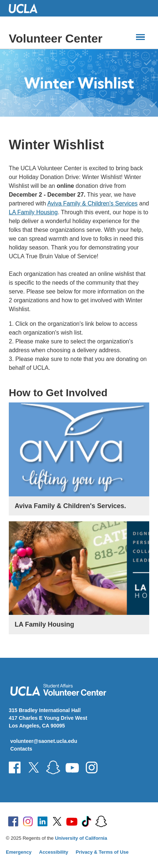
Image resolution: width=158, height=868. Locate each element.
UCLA (26, 8)
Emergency (19, 852)
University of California (81, 838)
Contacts (21, 749)
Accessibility (54, 852)
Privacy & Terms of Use (102, 852)
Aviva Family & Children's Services (92, 203)
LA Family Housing (33, 212)
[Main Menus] (140, 37)
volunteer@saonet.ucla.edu (44, 741)
